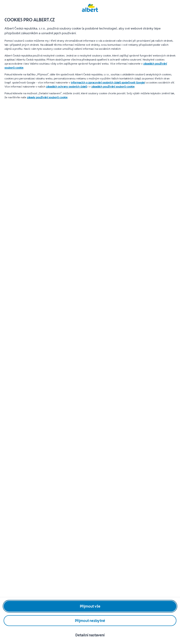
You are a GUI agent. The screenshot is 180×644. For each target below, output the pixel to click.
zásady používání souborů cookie (47, 97)
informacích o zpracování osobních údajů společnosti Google (108, 83)
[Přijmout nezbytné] (90, 621)
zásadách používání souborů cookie (113, 87)
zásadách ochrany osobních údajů (67, 87)
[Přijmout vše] (90, 606)
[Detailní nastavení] (90, 635)
